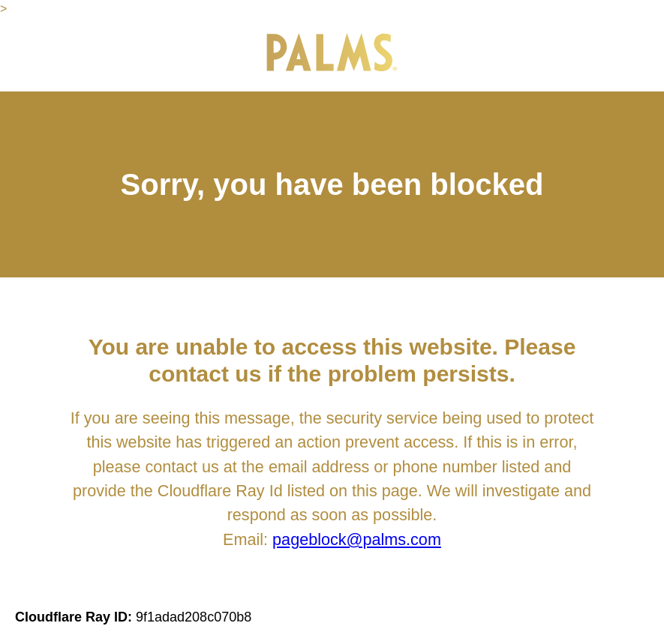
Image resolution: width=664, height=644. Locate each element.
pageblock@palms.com (357, 539)
